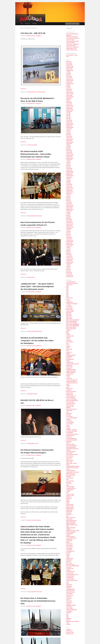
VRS (67, 616)
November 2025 (70, 67)
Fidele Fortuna (70, 367)
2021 (67, 289)
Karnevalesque (70, 433)
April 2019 (69, 166)
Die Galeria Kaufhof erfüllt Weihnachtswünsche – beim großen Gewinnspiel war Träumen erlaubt (36, 154)
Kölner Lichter (69, 462)
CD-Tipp (68, 335)
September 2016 (70, 209)
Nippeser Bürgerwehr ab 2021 (73, 531)
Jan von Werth (69, 417)
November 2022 (70, 107)
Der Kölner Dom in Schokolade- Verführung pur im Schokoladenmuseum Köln (38, 601)
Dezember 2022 (70, 105)
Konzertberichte (70, 478)
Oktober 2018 (69, 174)
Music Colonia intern (71, 518)
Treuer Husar (69, 602)
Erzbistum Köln (70, 362)
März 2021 (69, 135)
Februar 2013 (69, 272)
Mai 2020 (68, 148)
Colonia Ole (69, 340)
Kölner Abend (69, 458)
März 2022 (69, 119)
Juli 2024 (68, 85)
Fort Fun (68, 377)
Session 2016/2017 (70, 579)
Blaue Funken (69, 318)
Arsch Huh (69, 305)
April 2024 (69, 88)
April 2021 (69, 133)
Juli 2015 (68, 230)
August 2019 (69, 160)
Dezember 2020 (70, 139)
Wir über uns (28, 24)
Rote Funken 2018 (70, 564)
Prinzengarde (69, 548)
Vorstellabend (69, 611)
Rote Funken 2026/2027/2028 (72, 566)
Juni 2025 (68, 73)
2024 (67, 294)
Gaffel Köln (69, 390)
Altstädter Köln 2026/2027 (72, 304)
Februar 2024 (69, 89)
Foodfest (68, 376)
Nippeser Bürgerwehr (71, 522)
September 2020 (70, 142)
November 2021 (70, 125)
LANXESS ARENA (31, 443)
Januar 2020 (69, 152)
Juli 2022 (68, 113)
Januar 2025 (69, 78)
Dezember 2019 (70, 154)
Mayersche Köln (70, 507)
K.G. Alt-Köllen (70, 424)
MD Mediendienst (70, 509)
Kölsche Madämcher (71, 471)
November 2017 (70, 189)
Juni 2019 (68, 163)
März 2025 (69, 75)
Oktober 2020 (69, 141)
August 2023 (69, 98)
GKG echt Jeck (70, 393)
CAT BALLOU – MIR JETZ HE (33, 33)
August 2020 (69, 144)
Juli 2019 (68, 161)
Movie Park (69, 515)
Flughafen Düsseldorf (71, 370)
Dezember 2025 (70, 66)
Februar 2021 (69, 136)
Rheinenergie (69, 560)
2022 (67, 291)
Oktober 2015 (69, 226)
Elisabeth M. (39, 36)
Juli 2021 (68, 130)
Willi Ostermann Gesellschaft (73, 621)
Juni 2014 (68, 249)
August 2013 (69, 264)
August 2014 (69, 246)
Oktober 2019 (69, 157)
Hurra (68, 412)
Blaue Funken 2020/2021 (72, 321)
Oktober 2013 (69, 261)
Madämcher (69, 497)
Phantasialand (69, 539)
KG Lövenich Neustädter (72, 440)
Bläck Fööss (69, 315)
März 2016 (69, 218)
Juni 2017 (68, 196)
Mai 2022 (68, 116)
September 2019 (70, 158)
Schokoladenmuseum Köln (72, 575)
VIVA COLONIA (70, 608)
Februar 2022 (69, 120)
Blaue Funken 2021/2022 (72, 323)
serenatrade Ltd (70, 578)
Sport (68, 582)
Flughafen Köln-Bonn (71, 373)
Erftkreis (68, 361)
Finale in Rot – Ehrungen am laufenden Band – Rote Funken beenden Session (72, 48)
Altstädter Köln (70, 302)
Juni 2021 (68, 132)
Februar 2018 (69, 185)
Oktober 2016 (69, 208)
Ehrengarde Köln (70, 359)
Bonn (68, 332)
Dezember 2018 (70, 171)
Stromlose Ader (70, 595)
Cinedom (68, 337)
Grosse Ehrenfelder (71, 397)
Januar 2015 (69, 239)
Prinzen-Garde (69, 545)
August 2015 (69, 228)
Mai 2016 (68, 215)
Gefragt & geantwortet (71, 392)
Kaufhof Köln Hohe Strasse (37, 216)
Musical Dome (69, 519)
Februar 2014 (69, 255)
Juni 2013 (68, 267)
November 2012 (70, 277)
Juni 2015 (68, 231)
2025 (67, 295)
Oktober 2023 (69, 95)
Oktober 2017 (69, 190)
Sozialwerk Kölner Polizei (72, 580)
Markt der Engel (70, 504)
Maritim (68, 500)
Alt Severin (69, 301)
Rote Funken (69, 563)
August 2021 (69, 129)
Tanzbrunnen (69, 598)
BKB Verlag (69, 313)
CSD (67, 343)
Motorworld (69, 513)
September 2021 (70, 127)
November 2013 (70, 259)
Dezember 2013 (70, 258)
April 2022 (69, 117)
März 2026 (69, 62)
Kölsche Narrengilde (71, 475)
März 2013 (69, 271)
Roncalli (68, 561)
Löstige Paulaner (70, 490)
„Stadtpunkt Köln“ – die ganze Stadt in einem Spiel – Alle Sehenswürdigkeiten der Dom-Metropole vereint (37, 286)
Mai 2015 (68, 233)
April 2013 (69, 269)
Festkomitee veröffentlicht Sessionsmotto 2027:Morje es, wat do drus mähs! (73, 38)
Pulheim (68, 554)
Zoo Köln (68, 624)
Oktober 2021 (69, 126)
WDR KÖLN (69, 618)
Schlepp (68, 570)
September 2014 (70, 245)
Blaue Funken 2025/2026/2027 (73, 326)
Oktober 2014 (69, 243)
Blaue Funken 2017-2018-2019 (73, 320)
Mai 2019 (68, 164)
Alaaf (67, 299)
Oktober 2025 (69, 69)
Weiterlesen (24, 89)
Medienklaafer (69, 510)
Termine (37, 443)
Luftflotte (68, 491)
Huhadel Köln (69, 411)
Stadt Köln (69, 588)
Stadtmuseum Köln (70, 591)
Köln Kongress (34, 145)
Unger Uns (69, 604)
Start (22, 24)
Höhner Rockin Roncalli (71, 409)
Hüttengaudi (30, 394)
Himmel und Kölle (70, 406)
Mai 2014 (68, 250)
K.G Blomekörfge (70, 422)
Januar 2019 (69, 170)
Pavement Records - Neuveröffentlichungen (36, 92)
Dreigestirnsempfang (71, 355)
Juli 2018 (68, 179)
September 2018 (70, 176)
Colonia (29, 145)
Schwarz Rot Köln (70, 576)
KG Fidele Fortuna (70, 436)
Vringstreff (69, 613)
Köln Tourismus (70, 456)
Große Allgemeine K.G (71, 396)
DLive (68, 351)
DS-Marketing (69, 357)
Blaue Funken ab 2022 (71, 327)
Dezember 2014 (70, 240)
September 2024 (70, 84)
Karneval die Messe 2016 (72, 431)
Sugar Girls (69, 597)
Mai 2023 (68, 100)
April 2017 (69, 199)
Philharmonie (69, 541)
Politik (68, 542)
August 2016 (69, 211)
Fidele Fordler (69, 365)
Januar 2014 (69, 256)
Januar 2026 (69, 65)
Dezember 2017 (70, 187)
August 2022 (69, 111)
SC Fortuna (69, 567)
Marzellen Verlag (70, 506)
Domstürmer (69, 352)
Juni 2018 (68, 180)
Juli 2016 (68, 212)
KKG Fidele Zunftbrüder (71, 446)
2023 (67, 292)
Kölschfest (35, 394)
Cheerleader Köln (70, 336)
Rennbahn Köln (70, 558)
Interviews (69, 415)
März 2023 (69, 101)
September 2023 (70, 97)
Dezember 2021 (70, 123)
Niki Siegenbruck (70, 55)
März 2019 (69, 167)
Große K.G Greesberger (71, 399)
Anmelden (69, 629)
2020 (67, 288)
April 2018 (69, 183)
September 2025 (70, 70)
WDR (67, 617)
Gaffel (68, 387)
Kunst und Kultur (70, 481)
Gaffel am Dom (70, 389)
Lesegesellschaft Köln (71, 488)
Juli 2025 (68, 72)
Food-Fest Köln (70, 374)
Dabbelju (68, 346)
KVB (67, 485)
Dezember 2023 (70, 92)
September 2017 (70, 192)
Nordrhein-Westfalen (71, 532)
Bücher (68, 333)
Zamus (68, 623)
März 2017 (69, 201)
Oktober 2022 (69, 108)
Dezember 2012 (70, 275)
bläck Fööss (69, 317)
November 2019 (70, 155)
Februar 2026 (69, 63)
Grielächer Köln (70, 395)
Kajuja (68, 425)
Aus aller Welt (69, 307)
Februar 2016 (69, 220)
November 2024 (70, 81)
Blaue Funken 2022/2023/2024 (73, 324)
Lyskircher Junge (70, 494)
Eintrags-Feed (69, 631)
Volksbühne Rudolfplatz (71, 610)
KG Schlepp (69, 441)
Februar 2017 (69, 202)
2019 (67, 286)
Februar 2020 (69, 151)
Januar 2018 (69, 186)
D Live (68, 345)
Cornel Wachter (70, 342)
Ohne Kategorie (70, 534)
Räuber (68, 556)
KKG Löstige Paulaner (71, 447)
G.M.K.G (68, 386)
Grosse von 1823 (70, 402)
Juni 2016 (68, 214)
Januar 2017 (69, 204)
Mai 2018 (68, 182)
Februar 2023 (69, 103)
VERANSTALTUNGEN (71, 605)
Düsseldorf (69, 358)
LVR (67, 493)
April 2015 (69, 234)
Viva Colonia (69, 607)
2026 (67, 297)
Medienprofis (69, 512)
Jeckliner (68, 419)
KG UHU (68, 443)
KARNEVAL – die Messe (72, 430)
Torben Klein (69, 601)
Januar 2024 (69, 91)
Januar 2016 (69, 221)
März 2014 (69, 253)
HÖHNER (68, 408)
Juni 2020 (68, 147)
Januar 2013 (69, 274)
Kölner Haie (69, 459)
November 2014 (70, 242)
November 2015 (70, 224)
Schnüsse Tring (70, 573)
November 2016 (70, 207)
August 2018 (69, 177)
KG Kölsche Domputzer (36, 520)
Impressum (35, 24)
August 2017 (69, 193)
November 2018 (70, 173)
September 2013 (70, 262)
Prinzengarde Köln (70, 551)
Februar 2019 (69, 168)
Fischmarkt (69, 368)
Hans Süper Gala (70, 405)
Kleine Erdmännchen (71, 452)
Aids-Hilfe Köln (70, 298)
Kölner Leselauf (70, 460)
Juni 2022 (68, 114)
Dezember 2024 (70, 79)
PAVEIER (68, 535)
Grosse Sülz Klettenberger (72, 400)
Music (68, 516)
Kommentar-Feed (70, 632)
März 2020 (69, 149)
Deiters (68, 348)
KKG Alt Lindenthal (71, 444)
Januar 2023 (69, 104)
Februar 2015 (69, 237)
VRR (67, 614)
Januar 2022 (69, 122)
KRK (67, 479)
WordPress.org (70, 634)
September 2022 (70, 110)
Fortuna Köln (69, 378)
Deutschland (69, 349)
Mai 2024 (68, 87)
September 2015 (70, 227)
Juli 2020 (68, 145)
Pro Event (69, 553)
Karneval (33, 277)
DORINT (68, 354)
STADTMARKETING (71, 589)
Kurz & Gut (69, 484)
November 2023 (70, 94)
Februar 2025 (69, 76)
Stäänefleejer (69, 585)
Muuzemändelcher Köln (72, 520)
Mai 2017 (68, 198)
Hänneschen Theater (71, 403)
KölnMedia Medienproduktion (73, 466)
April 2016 (69, 217)
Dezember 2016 (70, 205)
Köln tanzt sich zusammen (72, 455)
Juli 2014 (68, 248)
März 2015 (69, 236)
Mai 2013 (68, 268)
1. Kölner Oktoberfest (71, 282)
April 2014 (69, 252)
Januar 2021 (69, 138)
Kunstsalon (69, 482)
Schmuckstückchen (71, 572)
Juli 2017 (68, 195)
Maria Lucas (69, 498)
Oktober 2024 (69, 82)
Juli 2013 (68, 265)
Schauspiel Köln (70, 569)
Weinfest (68, 620)
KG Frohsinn (69, 437)
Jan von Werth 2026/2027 (72, 418)
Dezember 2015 (70, 223)
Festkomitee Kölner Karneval (73, 364)
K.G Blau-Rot (69, 421)
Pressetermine (70, 544)
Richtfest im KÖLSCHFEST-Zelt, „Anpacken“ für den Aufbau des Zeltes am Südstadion (37, 341)
